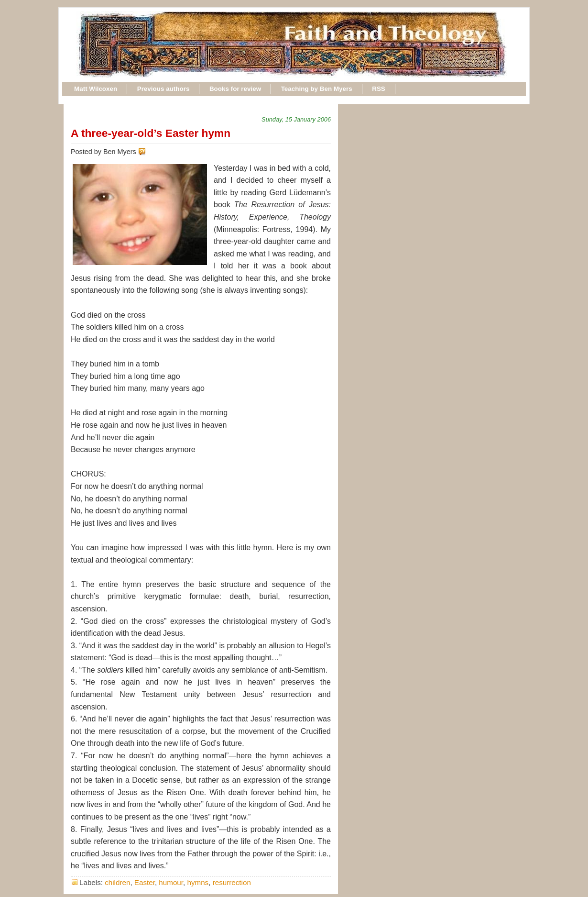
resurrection (232, 882)
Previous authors (163, 89)
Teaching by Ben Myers (317, 89)
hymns (198, 882)
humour (171, 882)
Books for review (235, 89)
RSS (379, 89)
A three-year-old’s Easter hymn (151, 133)
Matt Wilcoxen (96, 89)
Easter (145, 882)
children (117, 882)
